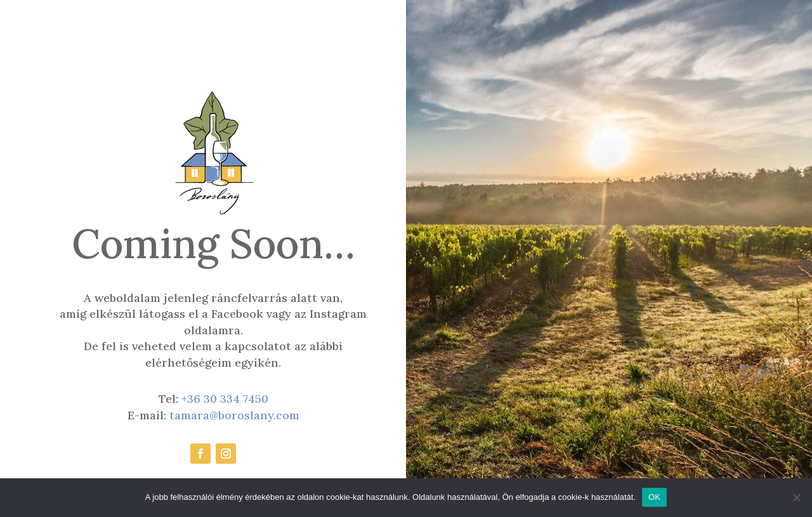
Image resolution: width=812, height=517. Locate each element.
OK (654, 497)
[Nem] (796, 497)
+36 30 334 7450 (225, 399)
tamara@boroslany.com (234, 415)
